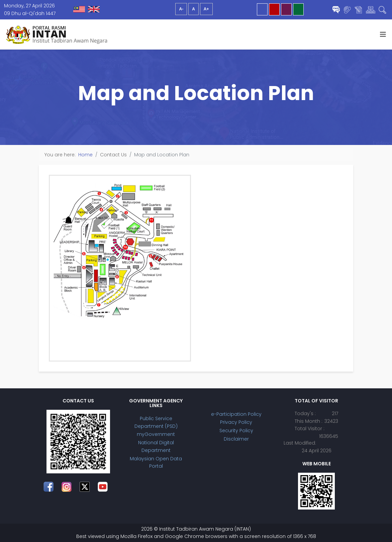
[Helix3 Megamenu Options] (383, 34)
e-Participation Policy (236, 414)
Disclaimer (236, 439)
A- (181, 9)
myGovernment (156, 434)
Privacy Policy (236, 422)
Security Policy (236, 431)
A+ (206, 9)
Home (85, 155)
